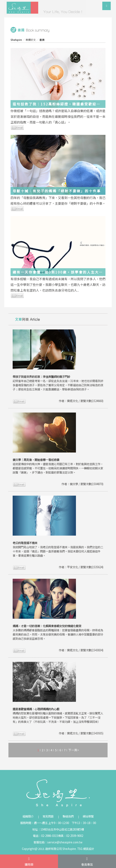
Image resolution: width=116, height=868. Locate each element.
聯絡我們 (68, 816)
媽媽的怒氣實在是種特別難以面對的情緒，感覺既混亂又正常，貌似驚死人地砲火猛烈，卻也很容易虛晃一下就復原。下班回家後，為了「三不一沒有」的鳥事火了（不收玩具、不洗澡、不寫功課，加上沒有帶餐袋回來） (58, 715)
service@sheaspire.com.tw (65, 842)
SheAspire (16, 40)
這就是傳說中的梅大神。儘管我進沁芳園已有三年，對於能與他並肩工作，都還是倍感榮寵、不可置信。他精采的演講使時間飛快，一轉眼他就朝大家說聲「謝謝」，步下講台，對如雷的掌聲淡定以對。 (58, 466)
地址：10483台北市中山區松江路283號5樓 (58, 829)
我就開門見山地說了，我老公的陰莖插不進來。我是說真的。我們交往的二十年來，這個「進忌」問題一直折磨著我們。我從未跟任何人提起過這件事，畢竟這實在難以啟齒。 (58, 549)
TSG (80, 849)
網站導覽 (88, 816)
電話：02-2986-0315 (45, 836)
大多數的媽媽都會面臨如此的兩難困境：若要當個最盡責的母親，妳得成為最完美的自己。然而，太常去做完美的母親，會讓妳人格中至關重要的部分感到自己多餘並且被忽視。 (58, 632)
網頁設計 (89, 849)
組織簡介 (28, 816)
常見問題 (48, 816)
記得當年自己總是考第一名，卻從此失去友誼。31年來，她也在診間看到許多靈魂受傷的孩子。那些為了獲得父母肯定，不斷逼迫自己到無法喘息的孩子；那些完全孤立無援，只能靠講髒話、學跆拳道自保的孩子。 (58, 383)
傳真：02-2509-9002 (71, 836)
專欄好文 (31, 40)
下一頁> (74, 750)
